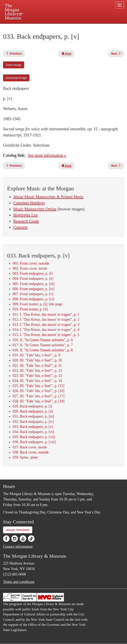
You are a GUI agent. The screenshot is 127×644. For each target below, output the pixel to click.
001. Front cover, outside (31, 263)
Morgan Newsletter (18, 530)
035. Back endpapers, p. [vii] (34, 437)
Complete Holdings (29, 203)
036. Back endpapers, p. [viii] (34, 442)
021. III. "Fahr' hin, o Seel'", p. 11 (37, 365)
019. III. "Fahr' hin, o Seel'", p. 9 (36, 355)
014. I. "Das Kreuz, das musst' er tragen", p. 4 (46, 330)
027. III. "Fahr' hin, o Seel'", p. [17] (38, 396)
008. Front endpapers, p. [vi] (33, 299)
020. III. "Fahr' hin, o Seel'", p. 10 (37, 360)
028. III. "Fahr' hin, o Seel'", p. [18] (38, 401)
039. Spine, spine (25, 457)
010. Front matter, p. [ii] (30, 309)
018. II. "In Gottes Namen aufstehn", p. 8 (43, 350)
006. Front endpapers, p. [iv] (33, 289)
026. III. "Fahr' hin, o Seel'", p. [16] (38, 391)
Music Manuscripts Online (35, 209)
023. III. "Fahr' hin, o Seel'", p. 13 (37, 376)
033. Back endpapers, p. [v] (33, 427)
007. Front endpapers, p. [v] (33, 294)
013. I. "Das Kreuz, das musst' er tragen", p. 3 (46, 325)
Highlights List (25, 215)
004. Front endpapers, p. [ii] (33, 279)
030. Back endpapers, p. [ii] (33, 411)
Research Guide (26, 221)
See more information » (47, 155)
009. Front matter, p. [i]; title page (37, 304)
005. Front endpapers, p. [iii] (33, 284)
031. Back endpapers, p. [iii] (33, 416)
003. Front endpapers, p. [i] (32, 273)
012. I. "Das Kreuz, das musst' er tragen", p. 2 (46, 319)
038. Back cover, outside (31, 452)
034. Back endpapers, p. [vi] (33, 432)
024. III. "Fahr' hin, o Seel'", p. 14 (37, 381)
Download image (16, 78)
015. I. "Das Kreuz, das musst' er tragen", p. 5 (46, 335)
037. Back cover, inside (30, 447)
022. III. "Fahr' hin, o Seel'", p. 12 (37, 371)
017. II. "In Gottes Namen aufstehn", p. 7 (43, 345)
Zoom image (14, 65)
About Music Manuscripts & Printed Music (48, 197)
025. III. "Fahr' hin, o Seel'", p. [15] (38, 386)
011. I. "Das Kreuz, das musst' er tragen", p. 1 (46, 314)
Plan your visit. (15, 27)
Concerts (20, 227)
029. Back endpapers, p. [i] (32, 406)
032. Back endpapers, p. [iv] (33, 422)
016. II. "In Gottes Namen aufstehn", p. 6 (43, 340)
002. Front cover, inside (30, 268)
